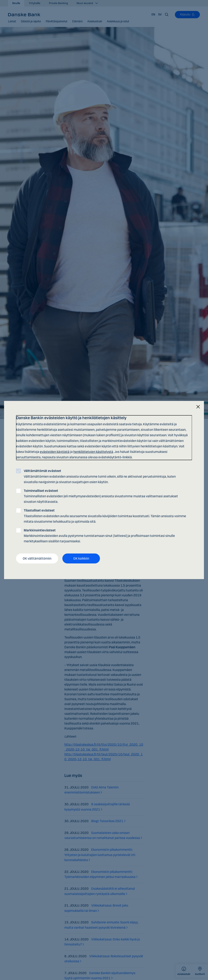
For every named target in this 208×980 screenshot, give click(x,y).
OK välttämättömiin (37, 558)
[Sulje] (198, 407)
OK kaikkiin (81, 558)
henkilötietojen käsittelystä (93, 452)
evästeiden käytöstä (55, 452)
